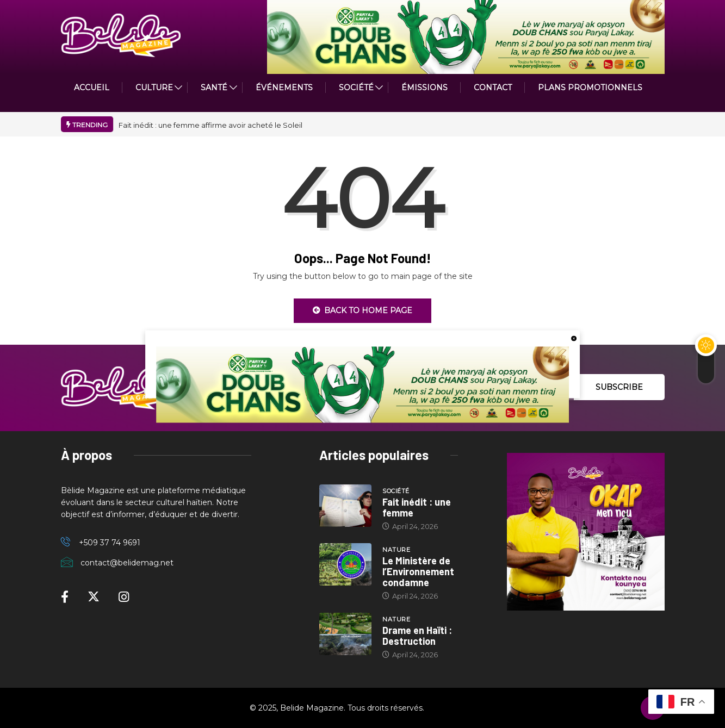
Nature (396, 550)
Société (356, 88)
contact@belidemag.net (127, 563)
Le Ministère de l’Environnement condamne (418, 571)
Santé (214, 88)
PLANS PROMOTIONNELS (590, 88)
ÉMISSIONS (425, 88)
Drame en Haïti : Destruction (417, 636)
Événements (284, 88)
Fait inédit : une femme (417, 507)
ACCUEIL (92, 88)
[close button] (574, 338)
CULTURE (154, 88)
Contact (493, 88)
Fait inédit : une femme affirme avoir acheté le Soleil (210, 125)
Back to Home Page (362, 310)
